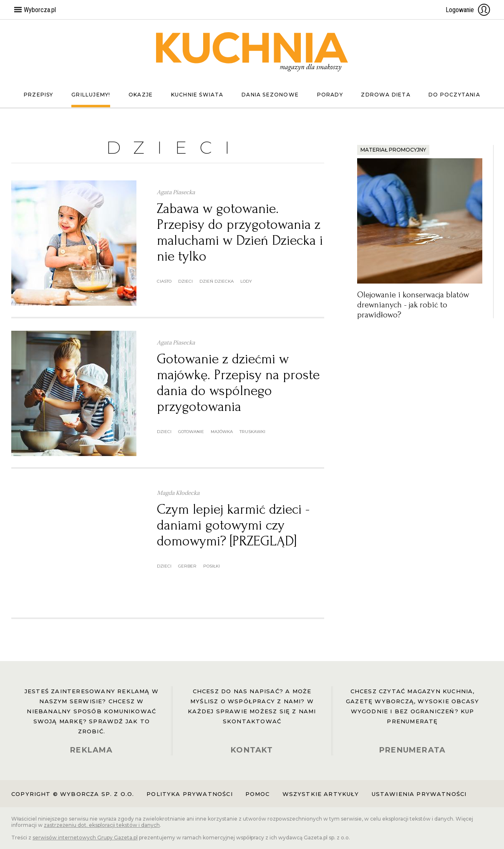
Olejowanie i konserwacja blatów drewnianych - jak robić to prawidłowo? (413, 305)
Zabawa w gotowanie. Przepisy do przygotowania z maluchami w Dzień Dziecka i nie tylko (240, 232)
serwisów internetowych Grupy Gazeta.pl (85, 838)
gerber (187, 566)
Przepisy (39, 95)
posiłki (212, 566)
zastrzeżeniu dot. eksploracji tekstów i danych (102, 825)
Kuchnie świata (197, 95)
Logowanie (468, 10)
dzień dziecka (217, 281)
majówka (222, 432)
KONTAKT (252, 750)
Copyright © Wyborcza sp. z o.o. (73, 794)
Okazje (141, 95)
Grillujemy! (91, 95)
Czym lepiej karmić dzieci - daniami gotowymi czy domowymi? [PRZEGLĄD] (233, 525)
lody (246, 281)
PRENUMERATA (412, 750)
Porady (330, 95)
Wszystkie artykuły (321, 794)
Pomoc (258, 794)
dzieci (185, 281)
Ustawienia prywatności (419, 794)
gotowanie (191, 432)
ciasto (164, 281)
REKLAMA (91, 750)
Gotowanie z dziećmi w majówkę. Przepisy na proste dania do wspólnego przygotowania (238, 383)
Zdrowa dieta (386, 95)
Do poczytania (454, 95)
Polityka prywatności (189, 794)
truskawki (252, 432)
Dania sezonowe (270, 95)
